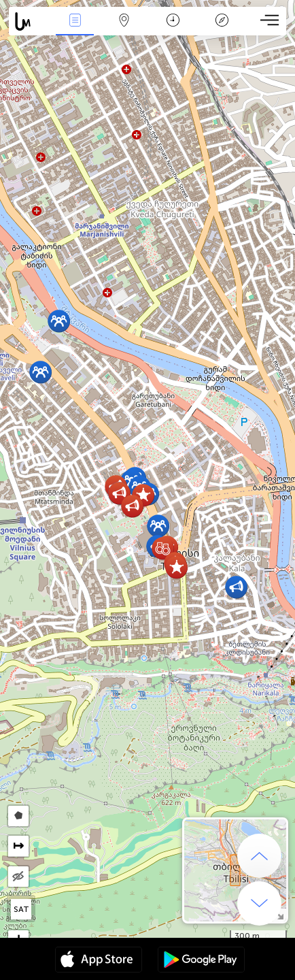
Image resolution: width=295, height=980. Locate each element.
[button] (59, 321)
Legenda (222, 21)
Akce (75, 21)
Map (124, 21)
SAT (21, 909)
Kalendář (173, 21)
